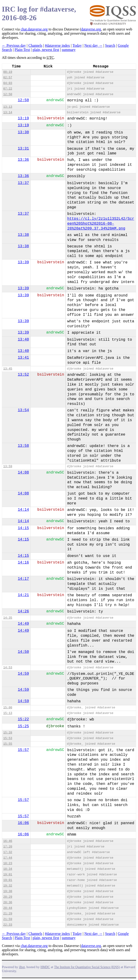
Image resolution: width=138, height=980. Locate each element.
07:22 (8, 89)
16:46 (8, 841)
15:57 (23, 750)
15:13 (8, 713)
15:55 (8, 744)
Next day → (93, 45)
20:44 (8, 908)
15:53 (8, 738)
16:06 (23, 823)
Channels (35, 45)
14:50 (23, 652)
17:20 (8, 847)
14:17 (23, 579)
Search (110, 45)
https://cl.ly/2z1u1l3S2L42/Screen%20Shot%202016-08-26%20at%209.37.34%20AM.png (101, 224)
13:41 (23, 358)
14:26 (23, 611)
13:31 (23, 149)
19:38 (8, 891)
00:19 (8, 72)
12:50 (8, 94)
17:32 (8, 852)
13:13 (8, 107)
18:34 (8, 869)
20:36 (8, 902)
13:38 (23, 235)
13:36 (23, 160)
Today (77, 45)
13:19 (23, 118)
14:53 (8, 668)
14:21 (23, 595)
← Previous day (14, 45)
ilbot (22, 967)
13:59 (8, 466)
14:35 (8, 618)
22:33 (8, 925)
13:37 (23, 183)
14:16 (23, 563)
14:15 (23, 528)
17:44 (8, 858)
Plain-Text (22, 50)
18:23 (8, 863)
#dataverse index (57, 45)
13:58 (23, 446)
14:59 (23, 674)
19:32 (8, 886)
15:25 (23, 726)
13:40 (23, 340)
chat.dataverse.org (34, 29)
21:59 (8, 919)
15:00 (8, 708)
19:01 (8, 875)
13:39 (23, 262)
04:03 (8, 83)
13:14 (8, 112)
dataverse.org (91, 29)
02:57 (8, 78)
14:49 (23, 624)
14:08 (23, 473)
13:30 (23, 132)
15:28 (8, 733)
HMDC (45, 967)
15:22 (23, 719)
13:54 (23, 410)
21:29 (8, 914)
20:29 (8, 897)
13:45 (8, 369)
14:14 (23, 510)
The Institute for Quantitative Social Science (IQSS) (87, 967)
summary (69, 50)
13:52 (23, 375)
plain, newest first (46, 50)
